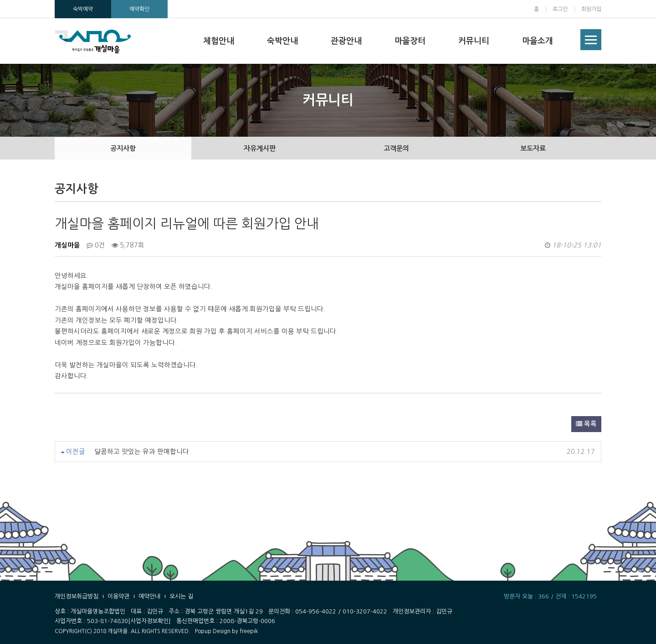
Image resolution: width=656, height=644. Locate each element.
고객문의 (396, 148)
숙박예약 (83, 9)
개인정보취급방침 (77, 596)
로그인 (560, 9)
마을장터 (410, 41)
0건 (96, 245)
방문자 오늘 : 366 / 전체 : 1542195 (550, 596)
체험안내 (219, 41)
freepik (249, 631)
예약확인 (139, 9)
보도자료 (533, 148)
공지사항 (123, 148)
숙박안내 (282, 41)
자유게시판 (260, 148)
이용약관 (118, 596)
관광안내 (346, 41)
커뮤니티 (474, 41)
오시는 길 (181, 596)
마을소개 (538, 41)
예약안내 (149, 596)
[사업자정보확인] (149, 621)
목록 (586, 424)
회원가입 (591, 9)
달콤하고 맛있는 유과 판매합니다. (143, 452)
